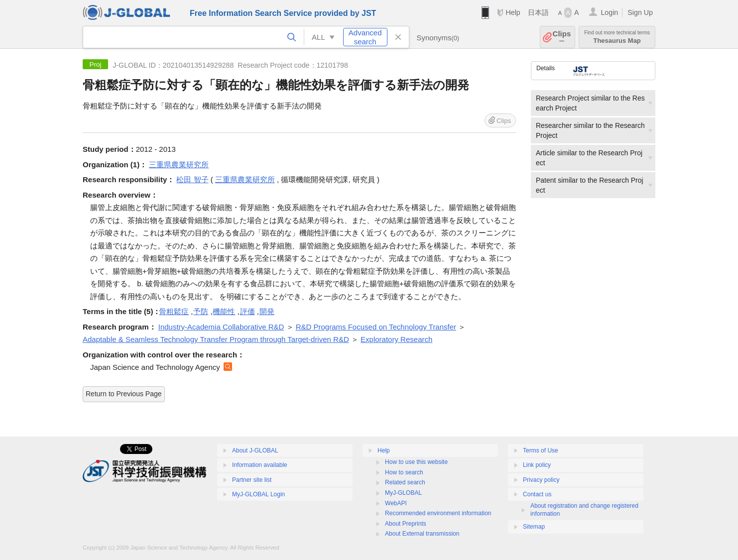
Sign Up (640, 12)
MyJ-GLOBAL (403, 493)
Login (609, 12)
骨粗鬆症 (174, 311)
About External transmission (422, 534)
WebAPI (396, 503)
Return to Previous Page (124, 394)
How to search (404, 472)
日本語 (538, 12)
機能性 (224, 311)
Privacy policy (541, 480)
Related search (405, 482)
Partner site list (252, 480)
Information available (260, 465)
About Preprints (406, 524)
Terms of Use (541, 450)
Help (513, 12)
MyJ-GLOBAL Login (258, 494)
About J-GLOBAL (255, 450)
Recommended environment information (438, 513)
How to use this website (416, 462)
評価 (247, 311)
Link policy (537, 465)
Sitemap (534, 527)
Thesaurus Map (617, 37)
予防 (201, 311)
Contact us (537, 494)
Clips (562, 37)
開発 (267, 311)
